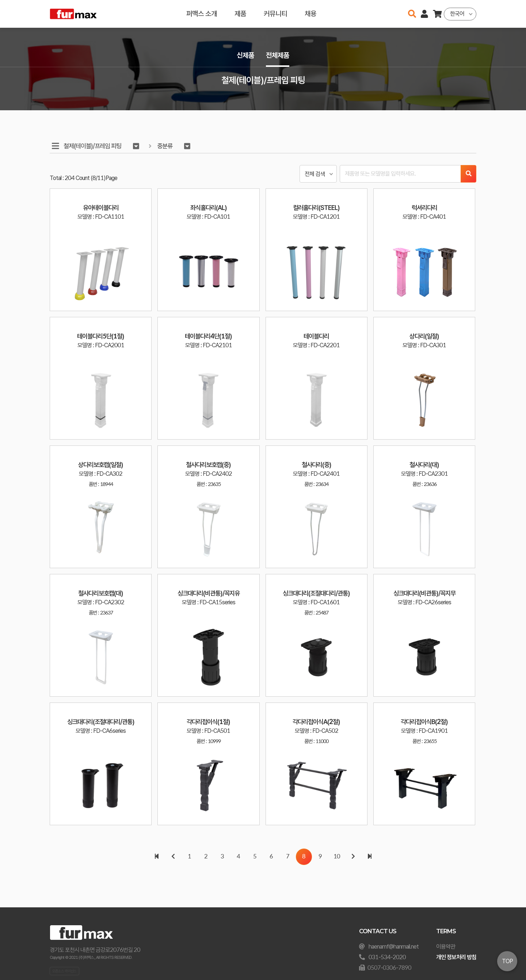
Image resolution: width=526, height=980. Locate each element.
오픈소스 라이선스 (64, 971)
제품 (240, 14)
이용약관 (446, 947)
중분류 (165, 146)
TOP (507, 961)
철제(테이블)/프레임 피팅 (92, 146)
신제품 (245, 55)
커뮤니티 (275, 14)
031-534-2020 (387, 957)
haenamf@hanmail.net (394, 947)
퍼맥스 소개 (202, 14)
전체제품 (278, 55)
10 (337, 857)
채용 (310, 14)
